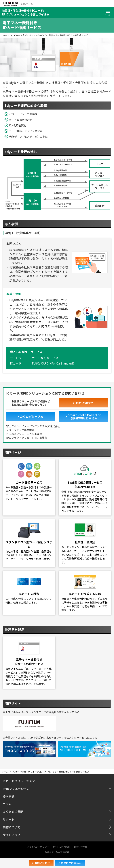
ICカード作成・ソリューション (29, 35)
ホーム (6, 35)
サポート (9, 819)
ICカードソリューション (19, 781)
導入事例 (9, 796)
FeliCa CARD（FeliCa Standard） (54, 363)
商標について (12, 827)
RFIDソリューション (16, 789)
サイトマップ (12, 835)
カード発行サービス (45, 358)
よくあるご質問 (13, 812)
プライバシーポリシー (38, 847)
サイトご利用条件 (61, 847)
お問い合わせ (80, 847)
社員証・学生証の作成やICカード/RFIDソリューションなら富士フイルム (26, 12)
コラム (7, 804)
